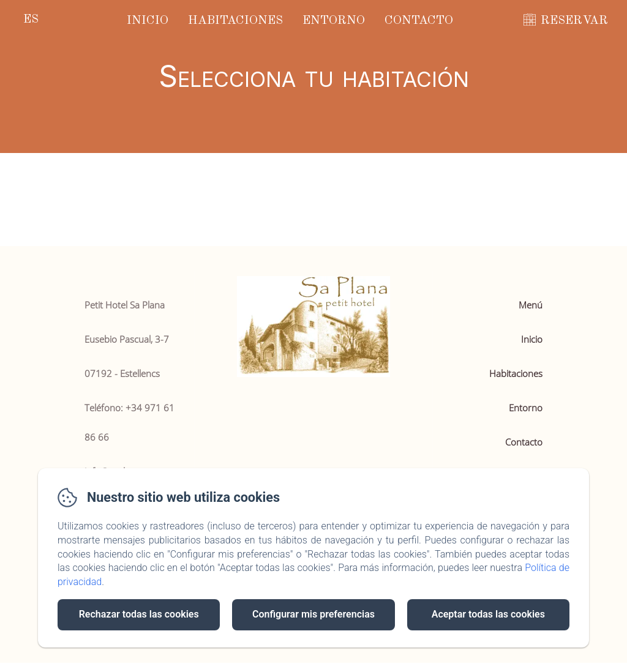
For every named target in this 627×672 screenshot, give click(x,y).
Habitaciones (235, 21)
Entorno (334, 21)
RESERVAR (574, 21)
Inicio (148, 21)
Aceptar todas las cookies (488, 614)
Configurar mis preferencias (313, 614)
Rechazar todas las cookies (139, 614)
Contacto (419, 21)
